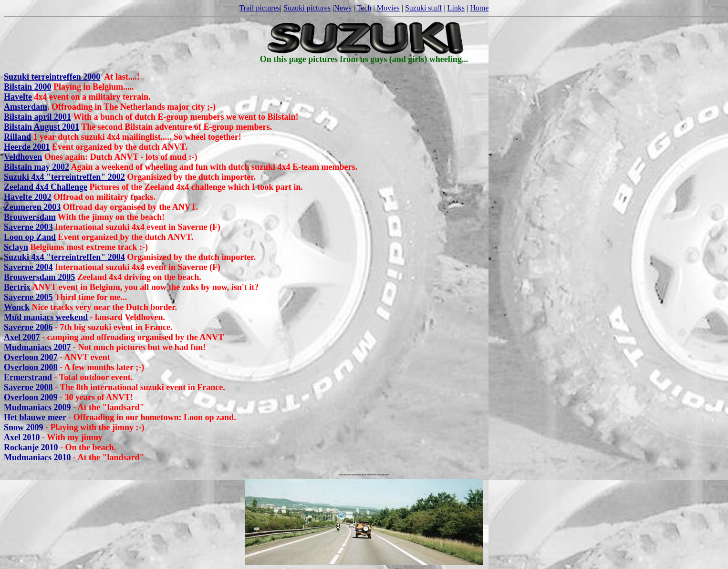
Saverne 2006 (28, 327)
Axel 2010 (22, 437)
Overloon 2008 (31, 367)
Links (456, 8)
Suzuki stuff (423, 8)
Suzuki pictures (307, 8)
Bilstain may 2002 (36, 167)
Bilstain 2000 (28, 87)
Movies (388, 8)
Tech (364, 8)
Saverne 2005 (28, 297)
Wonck (17, 307)
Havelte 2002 (27, 197)
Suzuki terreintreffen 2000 (52, 77)
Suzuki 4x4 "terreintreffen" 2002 (64, 177)
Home (479, 8)
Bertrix (17, 287)
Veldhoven (23, 157)
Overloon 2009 (31, 397)
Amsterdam (26, 107)
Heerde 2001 (27, 147)
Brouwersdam (30, 217)
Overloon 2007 (31, 357)
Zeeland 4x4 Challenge (46, 187)
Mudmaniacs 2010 (37, 457)
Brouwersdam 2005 (39, 277)
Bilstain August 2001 (42, 127)
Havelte (18, 97)
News (343, 8)
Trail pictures (260, 8)
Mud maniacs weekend (46, 317)
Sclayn (16, 247)
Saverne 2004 (28, 267)
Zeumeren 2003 (32, 207)
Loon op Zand (30, 237)
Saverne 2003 (28, 227)
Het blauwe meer (35, 417)
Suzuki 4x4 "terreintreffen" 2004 (64, 257)
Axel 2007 (22, 337)
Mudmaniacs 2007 (37, 347)
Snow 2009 (24, 427)
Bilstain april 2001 (37, 117)
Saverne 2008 (28, 387)
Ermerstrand (28, 377)
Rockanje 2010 (31, 447)
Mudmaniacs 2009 (37, 407)
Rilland (17, 137)
